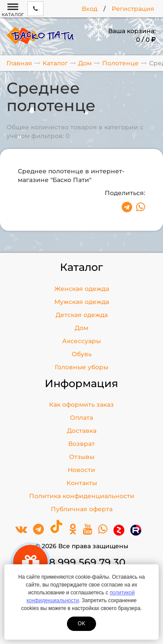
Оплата (81, 418)
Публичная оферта (82, 509)
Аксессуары (81, 341)
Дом (81, 328)
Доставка (82, 431)
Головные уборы (81, 367)
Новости (81, 470)
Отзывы (82, 457)
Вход (90, 9)
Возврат (81, 444)
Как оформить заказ (81, 405)
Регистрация (133, 9)
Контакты (82, 483)
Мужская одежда (82, 302)
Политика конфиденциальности (82, 496)
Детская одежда (82, 315)
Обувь (82, 354)
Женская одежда (82, 289)
